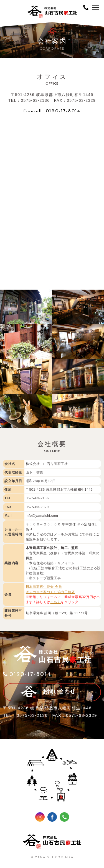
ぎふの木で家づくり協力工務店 (50, 592)
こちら (55, 602)
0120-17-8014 (52, 111)
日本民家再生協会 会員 (44, 587)
